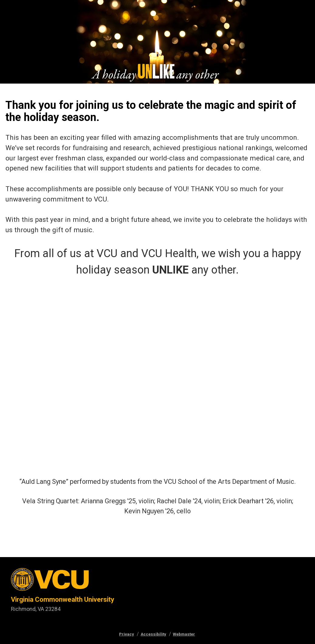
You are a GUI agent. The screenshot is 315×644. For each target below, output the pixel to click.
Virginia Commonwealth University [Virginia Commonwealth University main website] (63, 599)
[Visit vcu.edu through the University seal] (63, 582)
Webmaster (184, 634)
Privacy (127, 634)
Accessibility (153, 634)
